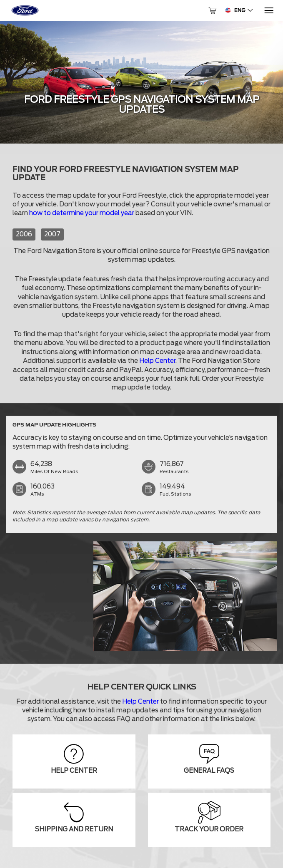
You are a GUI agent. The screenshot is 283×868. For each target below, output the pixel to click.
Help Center (157, 361)
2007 (52, 234)
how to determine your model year (82, 213)
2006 (24, 234)
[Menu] (268, 11)
